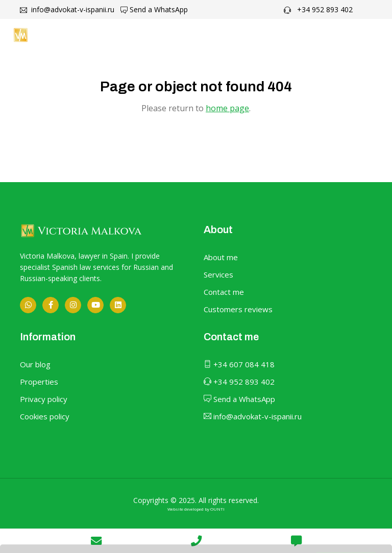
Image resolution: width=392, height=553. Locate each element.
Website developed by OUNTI (196, 509)
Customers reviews (238, 309)
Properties (39, 382)
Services (218, 274)
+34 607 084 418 (239, 364)
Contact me (224, 292)
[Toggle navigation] (367, 35)
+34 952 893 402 (318, 9)
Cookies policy (45, 416)
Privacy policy (44, 399)
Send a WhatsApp (154, 9)
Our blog (35, 364)
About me (221, 257)
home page (227, 108)
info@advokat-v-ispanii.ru (67, 9)
